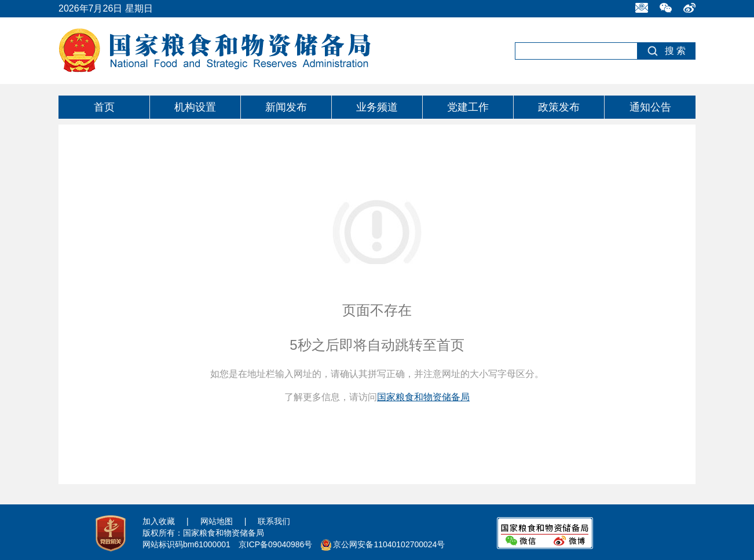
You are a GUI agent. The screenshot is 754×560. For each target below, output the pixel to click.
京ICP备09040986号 (276, 544)
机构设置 (195, 107)
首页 (104, 107)
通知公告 (650, 107)
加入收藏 (159, 521)
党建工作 (468, 107)
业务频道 (377, 107)
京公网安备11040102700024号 (389, 544)
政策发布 (559, 107)
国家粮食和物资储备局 (423, 397)
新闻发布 (286, 107)
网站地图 (217, 521)
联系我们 (274, 521)
